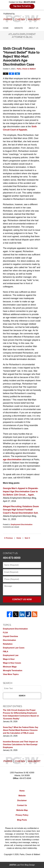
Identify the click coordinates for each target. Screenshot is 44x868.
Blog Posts (22, 820)
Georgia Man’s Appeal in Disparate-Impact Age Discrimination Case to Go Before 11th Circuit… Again (21, 492)
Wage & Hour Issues (12, 663)
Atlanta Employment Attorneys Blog (22, 17)
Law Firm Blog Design (22, 865)
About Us (34, 28)
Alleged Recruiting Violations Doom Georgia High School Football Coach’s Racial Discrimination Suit (21, 510)
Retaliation (8, 644)
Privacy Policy (22, 815)
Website (19, 28)
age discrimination (12, 459)
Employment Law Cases (14, 648)
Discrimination (9, 640)
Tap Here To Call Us (22, 6)
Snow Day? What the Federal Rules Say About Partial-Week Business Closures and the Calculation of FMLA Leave (21, 730)
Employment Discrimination (22, 524)
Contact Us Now (22, 599)
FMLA (6, 652)
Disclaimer (22, 800)
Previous (8, 538)
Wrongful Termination (13, 671)
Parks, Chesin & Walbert (30, 854)
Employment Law (11, 655)
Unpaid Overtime (10, 636)
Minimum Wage (10, 667)
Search (22, 696)
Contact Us (22, 805)
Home (6, 28)
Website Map (22, 810)
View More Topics (11, 674)
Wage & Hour (9, 659)
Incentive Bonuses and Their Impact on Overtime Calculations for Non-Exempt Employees (20, 744)
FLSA (5, 633)
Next (27, 538)
